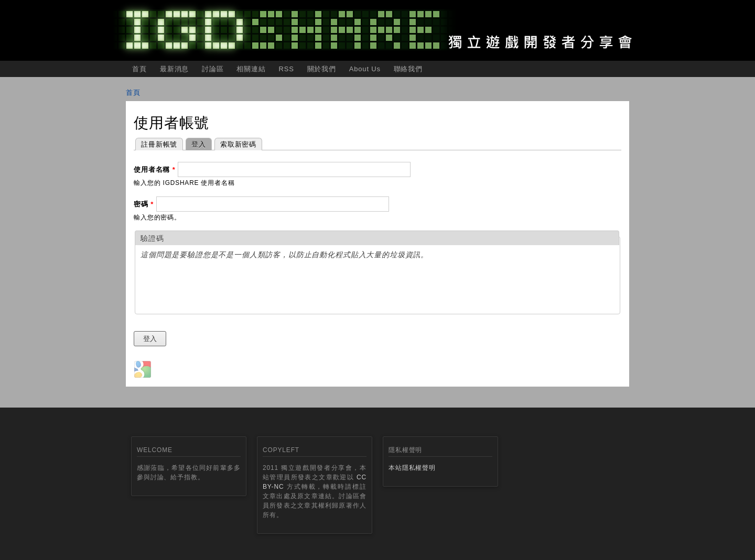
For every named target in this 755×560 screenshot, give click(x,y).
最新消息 (174, 69)
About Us (365, 69)
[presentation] (220, 288)
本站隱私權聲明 (412, 468)
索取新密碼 (238, 144)
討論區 (213, 69)
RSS (286, 69)
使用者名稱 (155, 169)
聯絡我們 (408, 69)
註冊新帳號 (159, 144)
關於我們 (322, 69)
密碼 (144, 204)
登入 (196, 143)
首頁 (139, 69)
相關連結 (251, 69)
